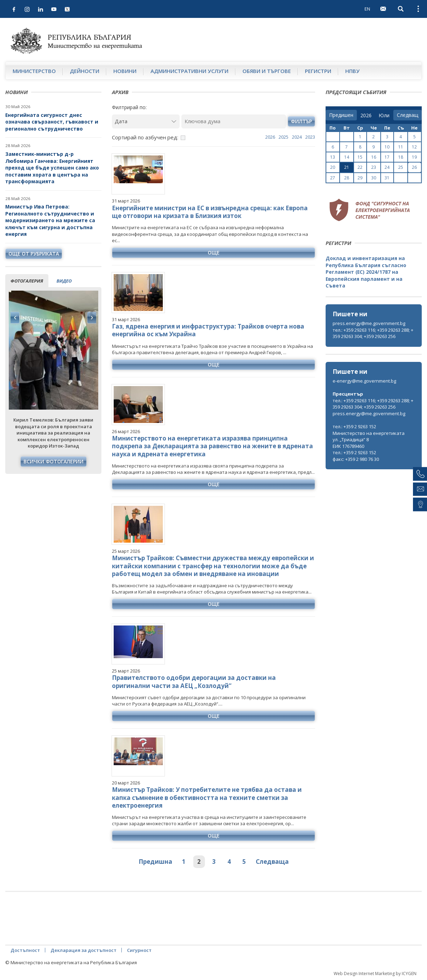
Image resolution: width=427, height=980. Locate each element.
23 (374, 167)
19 (414, 157)
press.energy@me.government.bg (369, 323)
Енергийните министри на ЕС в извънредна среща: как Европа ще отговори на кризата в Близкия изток (210, 212)
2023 (310, 137)
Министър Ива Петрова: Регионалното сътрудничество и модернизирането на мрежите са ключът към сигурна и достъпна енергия (50, 220)
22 (360, 167)
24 (387, 167)
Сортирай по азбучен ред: (145, 137)
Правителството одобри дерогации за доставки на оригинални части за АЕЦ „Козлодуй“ (194, 681)
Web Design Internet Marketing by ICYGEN (375, 974)
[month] (384, 115)
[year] (366, 115)
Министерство (34, 71)
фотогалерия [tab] (27, 281)
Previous (15, 318)
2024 (297, 137)
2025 (283, 137)
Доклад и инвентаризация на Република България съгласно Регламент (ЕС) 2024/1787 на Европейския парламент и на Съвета (366, 272)
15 (360, 157)
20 (333, 167)
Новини (125, 71)
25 (401, 167)
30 (374, 178)
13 (333, 157)
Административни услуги (189, 71)
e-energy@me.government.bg (364, 381)
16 (374, 157)
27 (333, 178)
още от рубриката (34, 254)
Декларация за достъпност (84, 950)
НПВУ (352, 71)
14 (347, 157)
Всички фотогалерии (54, 461)
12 (414, 147)
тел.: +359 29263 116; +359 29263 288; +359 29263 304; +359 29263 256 (373, 333)
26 (414, 167)
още (214, 253)
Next (92, 318)
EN (367, 9)
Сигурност (139, 950)
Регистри (318, 71)
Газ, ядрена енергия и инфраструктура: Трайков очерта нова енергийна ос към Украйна (208, 330)
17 (387, 157)
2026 (270, 137)
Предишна (155, 862)
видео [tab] (64, 281)
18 (401, 157)
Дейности (85, 71)
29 (360, 178)
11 (401, 147)
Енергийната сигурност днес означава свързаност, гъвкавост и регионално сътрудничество (52, 122)
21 (347, 167)
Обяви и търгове (267, 71)
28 (347, 178)
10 (387, 147)
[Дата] (146, 121)
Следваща (272, 862)
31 (387, 178)
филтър (301, 121)
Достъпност (25, 950)
